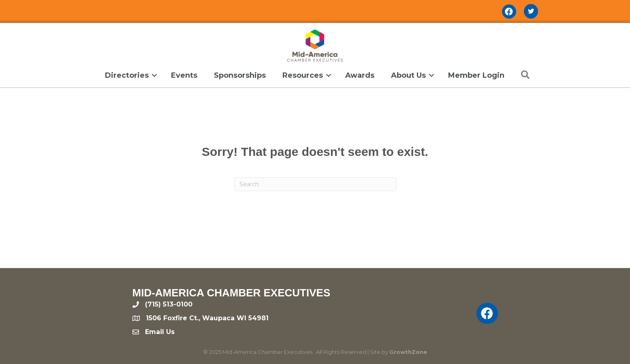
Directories (127, 75)
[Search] (315, 184)
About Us (408, 75)
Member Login (476, 75)
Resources (303, 75)
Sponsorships (240, 75)
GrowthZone (408, 352)
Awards (360, 75)
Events (184, 75)
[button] (523, 75)
